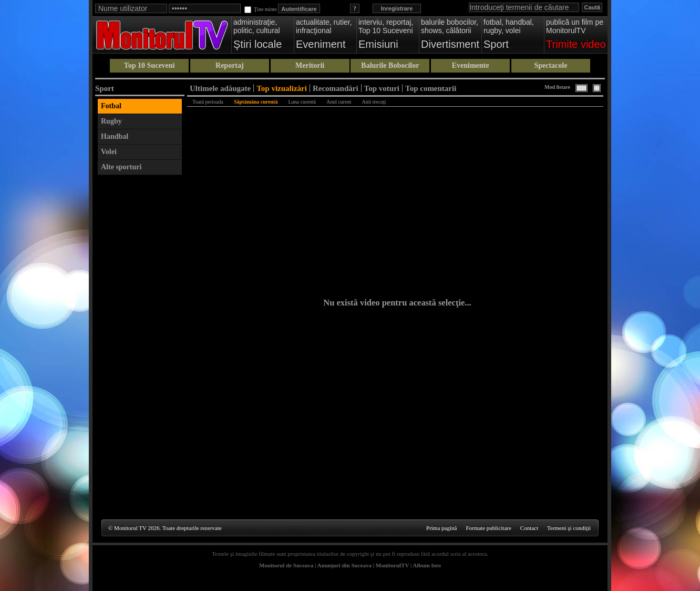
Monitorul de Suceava (286, 565)
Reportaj (230, 65)
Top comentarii (431, 88)
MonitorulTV (392, 565)
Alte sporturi (121, 167)
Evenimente (471, 65)
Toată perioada (208, 102)
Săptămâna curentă (256, 102)
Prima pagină (441, 528)
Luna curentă (302, 102)
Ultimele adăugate (220, 88)
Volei (109, 152)
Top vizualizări (282, 88)
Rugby (111, 121)
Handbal (115, 136)
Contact (529, 528)
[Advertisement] (140, 338)
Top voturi (382, 88)
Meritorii (310, 65)
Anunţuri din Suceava (344, 565)
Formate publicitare (488, 528)
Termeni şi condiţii (569, 528)
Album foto (427, 565)
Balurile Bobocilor (390, 65)
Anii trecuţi (374, 102)
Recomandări (336, 88)
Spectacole (550, 65)
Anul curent (339, 102)
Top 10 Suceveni (150, 65)
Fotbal (111, 106)
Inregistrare (397, 8)
